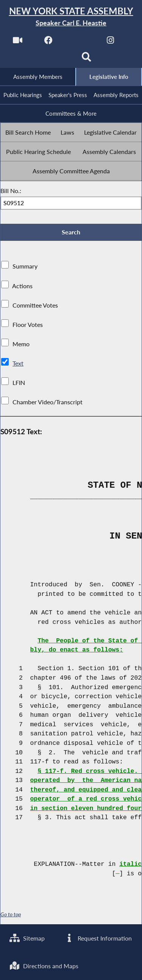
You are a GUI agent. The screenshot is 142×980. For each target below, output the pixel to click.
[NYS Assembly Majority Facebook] (49, 42)
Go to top (11, 915)
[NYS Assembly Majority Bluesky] (55, 59)
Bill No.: (11, 191)
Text (18, 364)
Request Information (98, 938)
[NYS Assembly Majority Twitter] (80, 42)
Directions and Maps (44, 966)
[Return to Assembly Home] (71, 17)
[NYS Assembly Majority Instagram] (110, 42)
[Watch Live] (18, 42)
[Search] (87, 59)
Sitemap (27, 938)
